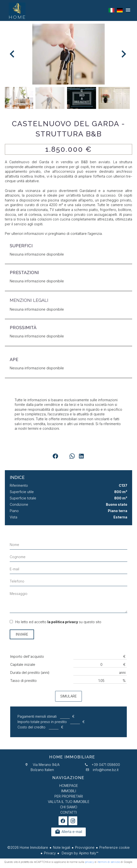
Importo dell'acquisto (27, 656)
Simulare (68, 696)
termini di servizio (109, 862)
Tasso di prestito (23, 681)
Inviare (22, 634)
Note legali (62, 847)
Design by (79, 853)
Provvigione (85, 847)
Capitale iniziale (23, 664)
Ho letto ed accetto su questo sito (58, 622)
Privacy (50, 853)
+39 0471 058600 (106, 765)
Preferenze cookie (115, 847)
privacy (90, 862)
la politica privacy (63, 622)
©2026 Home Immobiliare (28, 847)
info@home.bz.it (106, 770)
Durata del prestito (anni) (30, 672)
